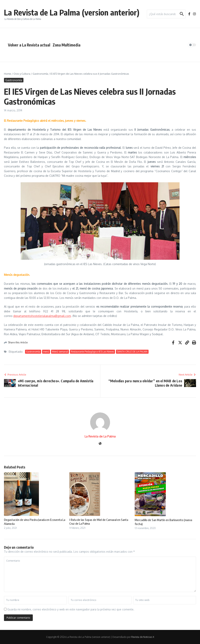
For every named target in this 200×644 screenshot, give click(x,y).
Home (8, 74)
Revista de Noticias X (143, 637)
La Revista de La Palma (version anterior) (72, 12)
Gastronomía (40, 74)
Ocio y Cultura (22, 74)
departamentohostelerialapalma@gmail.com (42, 316)
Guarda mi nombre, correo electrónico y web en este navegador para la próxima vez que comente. (71, 609)
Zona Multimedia (67, 45)
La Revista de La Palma (100, 436)
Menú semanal (60, 352)
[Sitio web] (100, 444)
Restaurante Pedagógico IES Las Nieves (92, 352)
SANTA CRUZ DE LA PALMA (132, 352)
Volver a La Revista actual (29, 45)
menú (46, 352)
